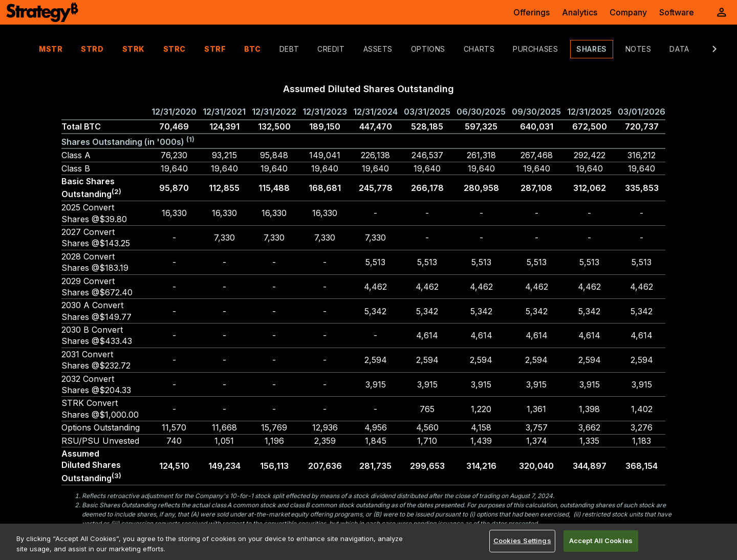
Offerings (532, 12)
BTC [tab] (232, 49)
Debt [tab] (269, 49)
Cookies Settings (522, 541)
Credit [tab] (310, 49)
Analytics (580, 12)
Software (677, 12)
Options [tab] (408, 49)
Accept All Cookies (601, 541)
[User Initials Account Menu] (722, 12)
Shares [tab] (571, 49)
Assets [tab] (357, 49)
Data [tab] (659, 49)
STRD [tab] (72, 49)
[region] (368, 542)
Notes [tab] (618, 49)
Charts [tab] (459, 49)
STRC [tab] (154, 49)
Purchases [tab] (515, 49)
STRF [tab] (194, 49)
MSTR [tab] (30, 49)
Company (628, 12)
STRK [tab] (113, 49)
